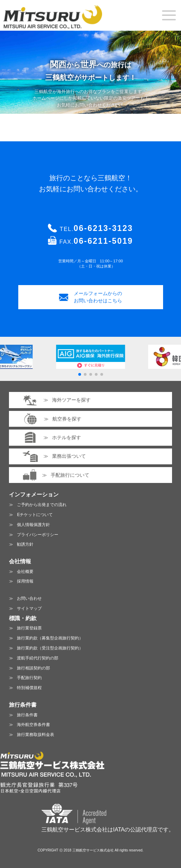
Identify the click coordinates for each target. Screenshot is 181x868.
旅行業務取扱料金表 (36, 735)
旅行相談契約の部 (33, 668)
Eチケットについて (35, 515)
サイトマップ (29, 608)
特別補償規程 (29, 688)
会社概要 (25, 572)
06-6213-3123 (103, 228)
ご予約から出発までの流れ (42, 505)
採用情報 (25, 581)
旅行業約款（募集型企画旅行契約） (50, 638)
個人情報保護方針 (33, 525)
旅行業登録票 (29, 628)
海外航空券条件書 (33, 725)
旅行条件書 (27, 715)
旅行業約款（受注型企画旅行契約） (50, 648)
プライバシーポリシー (38, 535)
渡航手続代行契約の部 (38, 658)
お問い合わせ (29, 598)
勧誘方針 (25, 544)
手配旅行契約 (29, 678)
